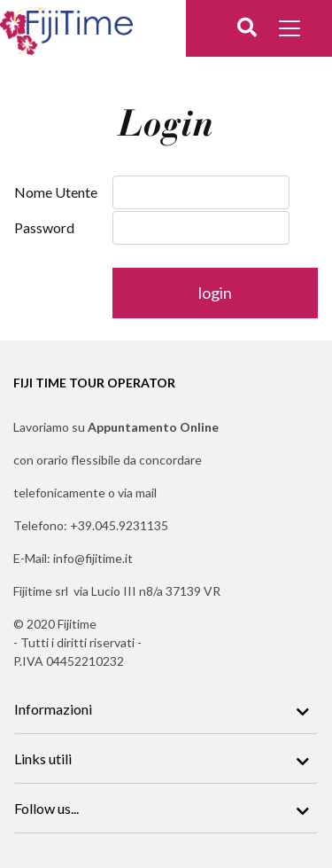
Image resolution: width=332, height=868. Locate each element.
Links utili (43, 759)
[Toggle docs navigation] (292, 31)
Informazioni (53, 709)
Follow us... (46, 808)
